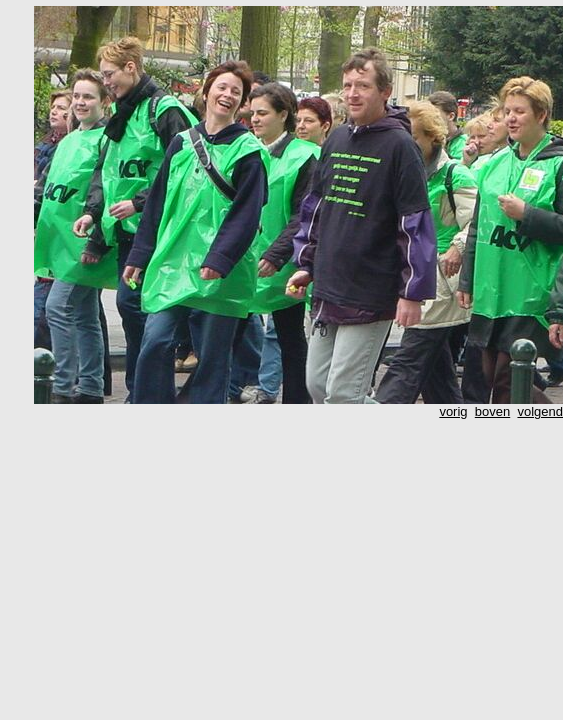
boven (492, 411)
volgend (540, 411)
